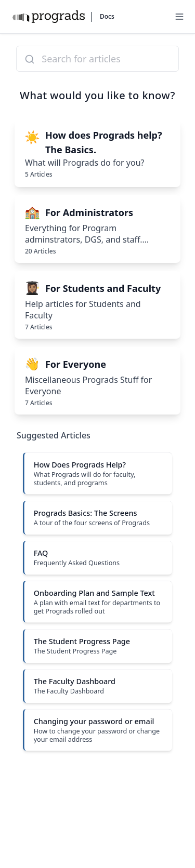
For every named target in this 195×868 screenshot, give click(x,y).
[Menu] (179, 17)
